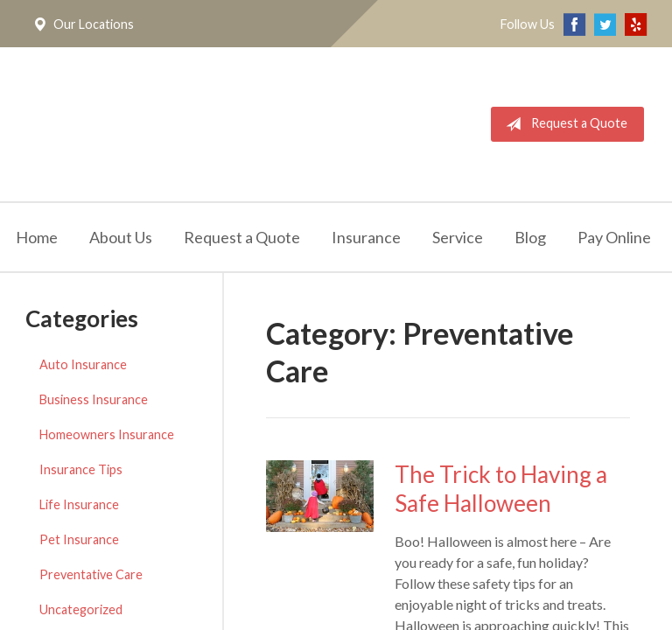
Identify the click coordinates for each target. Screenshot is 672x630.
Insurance (366, 237)
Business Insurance (94, 399)
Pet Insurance (79, 539)
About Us (121, 237)
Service (458, 237)
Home (37, 237)
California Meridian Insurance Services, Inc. (225, 124)
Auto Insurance (83, 364)
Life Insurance (79, 504)
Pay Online (614, 237)
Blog (530, 237)
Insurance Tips (81, 469)
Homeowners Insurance (107, 434)
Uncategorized (81, 609)
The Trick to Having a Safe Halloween (501, 489)
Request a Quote (563, 124)
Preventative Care (91, 574)
